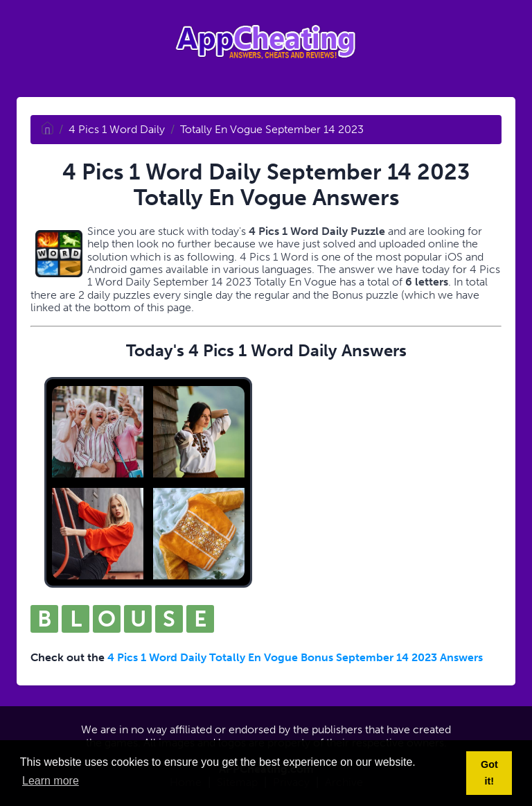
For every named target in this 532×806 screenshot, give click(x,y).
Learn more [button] (51, 781)
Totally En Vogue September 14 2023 (272, 129)
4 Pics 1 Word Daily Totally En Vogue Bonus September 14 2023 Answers (295, 657)
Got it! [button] (489, 773)
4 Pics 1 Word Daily (117, 129)
